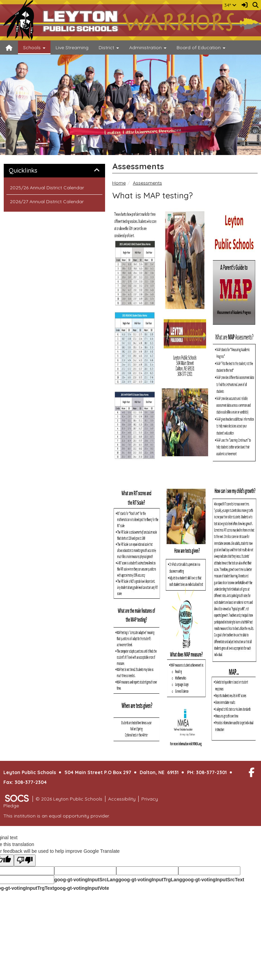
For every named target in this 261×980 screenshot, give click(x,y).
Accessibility (122, 799)
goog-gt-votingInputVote (81, 888)
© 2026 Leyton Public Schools (69, 799)
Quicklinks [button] (31, 171)
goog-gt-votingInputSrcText (213, 880)
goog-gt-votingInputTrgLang (150, 880)
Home (119, 183)
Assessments (147, 183)
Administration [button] (148, 47)
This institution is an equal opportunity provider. (57, 816)
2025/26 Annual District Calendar (47, 188)
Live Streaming (72, 47)
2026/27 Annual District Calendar (47, 201)
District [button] (109, 47)
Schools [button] (34, 47)
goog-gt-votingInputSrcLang (86, 880)
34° (230, 5)
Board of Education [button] (201, 47)
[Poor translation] (25, 860)
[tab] (54, 171)
